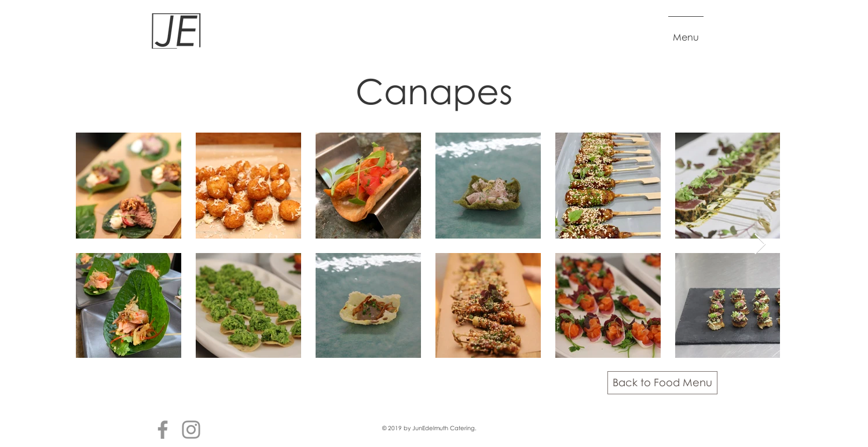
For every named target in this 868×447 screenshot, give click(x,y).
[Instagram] (191, 430)
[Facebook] (163, 430)
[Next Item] (760, 245)
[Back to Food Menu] (662, 383)
